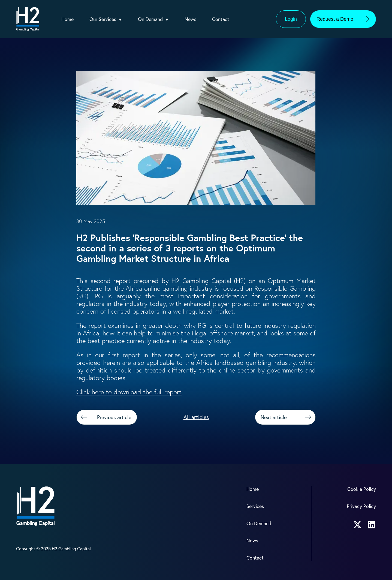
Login (291, 19)
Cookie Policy (361, 489)
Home (68, 19)
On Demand (154, 19)
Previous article (105, 417)
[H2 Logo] (28, 19)
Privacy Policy (361, 505)
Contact (225, 19)
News (195, 19)
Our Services (104, 19)
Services (256, 505)
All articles (196, 417)
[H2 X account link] (357, 524)
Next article (287, 417)
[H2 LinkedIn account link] (372, 524)
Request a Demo (346, 19)
